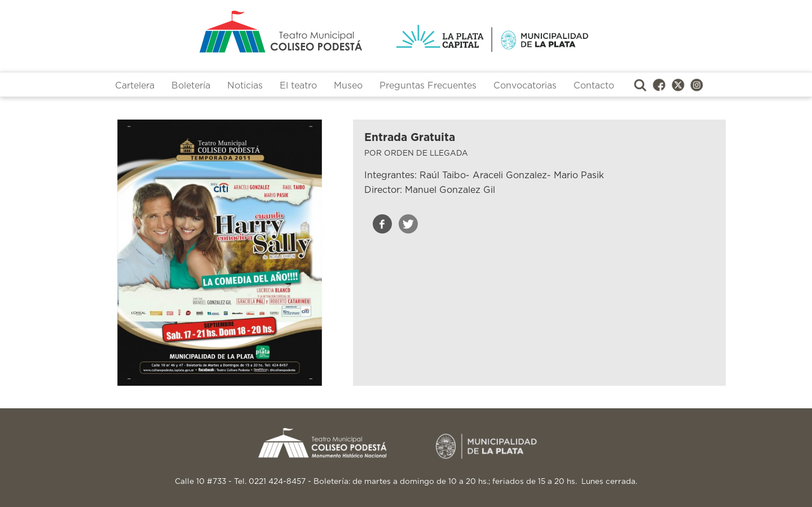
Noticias (245, 86)
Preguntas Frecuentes (428, 86)
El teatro (298, 86)
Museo (348, 86)
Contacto (594, 86)
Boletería (191, 86)
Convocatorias (525, 86)
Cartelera (135, 86)
